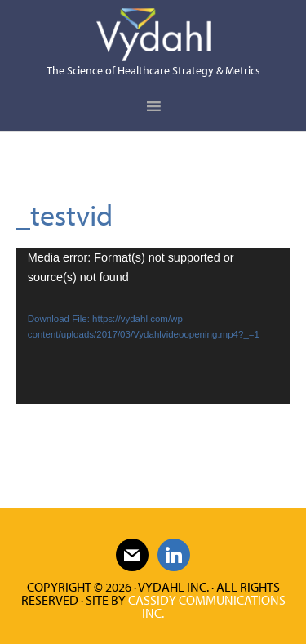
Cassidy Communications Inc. (207, 606)
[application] (153, 326)
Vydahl (153, 35)
